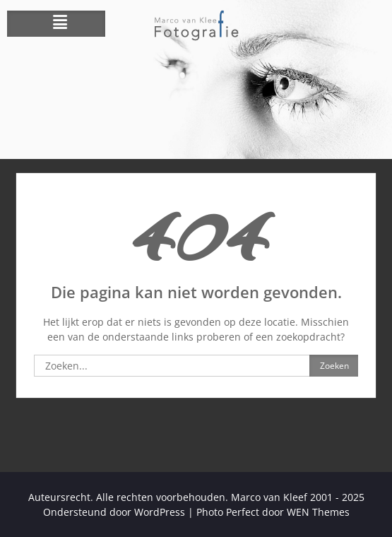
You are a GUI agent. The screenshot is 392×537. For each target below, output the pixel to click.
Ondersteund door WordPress (114, 512)
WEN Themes (318, 512)
